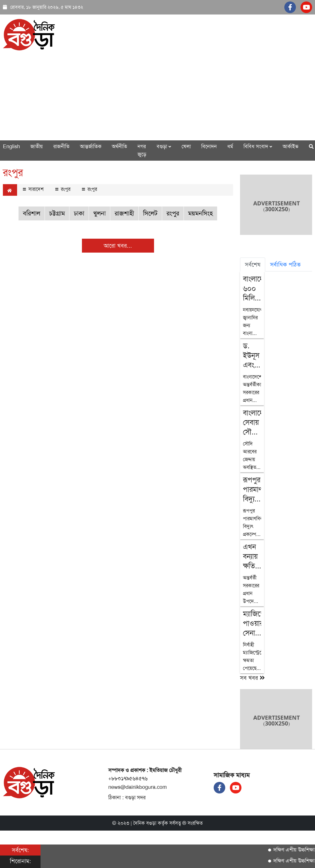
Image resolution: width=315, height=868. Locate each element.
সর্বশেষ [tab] (253, 264)
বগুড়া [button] (164, 146)
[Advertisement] (157, 95)
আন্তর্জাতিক (91, 146)
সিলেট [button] (150, 213)
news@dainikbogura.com (138, 787)
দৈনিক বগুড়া (145, 823)
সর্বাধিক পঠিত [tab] (285, 264)
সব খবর (252, 678)
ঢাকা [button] (79, 213)
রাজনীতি (61, 146)
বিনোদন (209, 146)
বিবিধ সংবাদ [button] (258, 146)
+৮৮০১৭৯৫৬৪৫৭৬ (128, 778)
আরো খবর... (118, 246)
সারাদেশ (33, 189)
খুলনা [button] (99, 213)
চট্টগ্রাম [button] (57, 213)
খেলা (186, 146)
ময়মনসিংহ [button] (200, 213)
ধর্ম (230, 146)
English (11, 146)
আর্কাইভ (291, 146)
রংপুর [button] (173, 213)
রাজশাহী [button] (124, 213)
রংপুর (63, 189)
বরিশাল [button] (32, 213)
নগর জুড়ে (142, 150)
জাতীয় (37, 146)
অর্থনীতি (119, 146)
